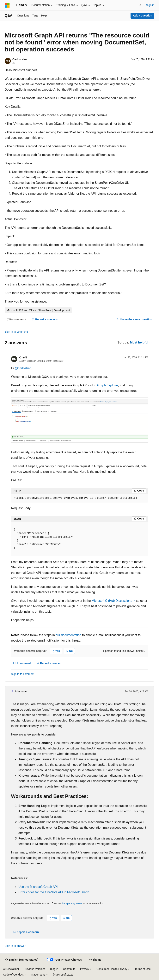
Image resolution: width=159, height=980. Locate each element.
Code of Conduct (13, 975)
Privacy (85, 969)
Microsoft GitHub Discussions (112, 601)
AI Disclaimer (11, 969)
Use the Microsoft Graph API (38, 887)
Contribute (69, 969)
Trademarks (38, 975)
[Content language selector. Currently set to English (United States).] (22, 960)
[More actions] (151, 26)
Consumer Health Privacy (112, 969)
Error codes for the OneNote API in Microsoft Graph (54, 892)
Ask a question (143, 16)
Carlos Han (20, 59)
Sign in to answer (15, 946)
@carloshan (23, 368)
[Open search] (141, 5)
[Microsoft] (7, 5)
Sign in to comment (16, 332)
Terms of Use (143, 969)
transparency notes (72, 903)
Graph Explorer (108, 385)
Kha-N (23, 357)
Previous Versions (34, 969)
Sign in (150, 5)
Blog (53, 969)
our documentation (68, 635)
